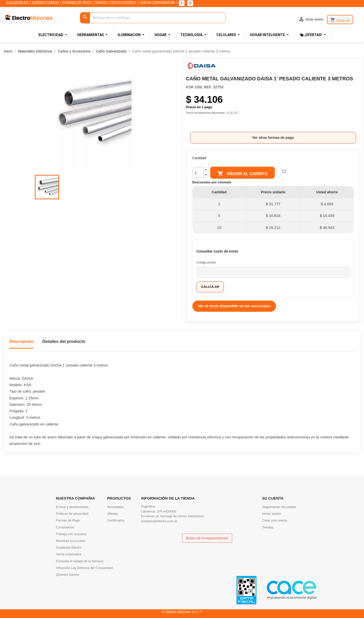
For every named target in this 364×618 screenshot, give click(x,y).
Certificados (116, 520)
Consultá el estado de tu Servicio (80, 561)
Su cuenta (273, 498)
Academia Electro (69, 547)
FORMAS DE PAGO (77, 3)
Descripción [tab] (21, 341)
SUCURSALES (17, 3)
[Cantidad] (198, 173)
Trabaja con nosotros (71, 534)
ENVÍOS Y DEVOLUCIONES (116, 3)
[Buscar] (153, 18)
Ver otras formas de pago (273, 138)
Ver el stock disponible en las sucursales (234, 306)
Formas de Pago (68, 520)
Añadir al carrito (242, 174)
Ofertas (112, 514)
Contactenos (65, 527)
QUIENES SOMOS (45, 3)
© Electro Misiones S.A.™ (182, 612)
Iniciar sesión (272, 514)
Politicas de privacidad (72, 514)
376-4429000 (167, 511)
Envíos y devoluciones (72, 507)
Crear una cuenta (275, 520)
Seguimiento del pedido (279, 507)
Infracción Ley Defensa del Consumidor (84, 568)
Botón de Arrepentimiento (207, 538)
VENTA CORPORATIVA (157, 3)
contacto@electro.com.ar (159, 521)
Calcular (210, 287)
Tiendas (268, 527)
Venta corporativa (69, 554)
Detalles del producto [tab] (64, 341)
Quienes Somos (67, 575)
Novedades (115, 507)
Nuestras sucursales (71, 541)
